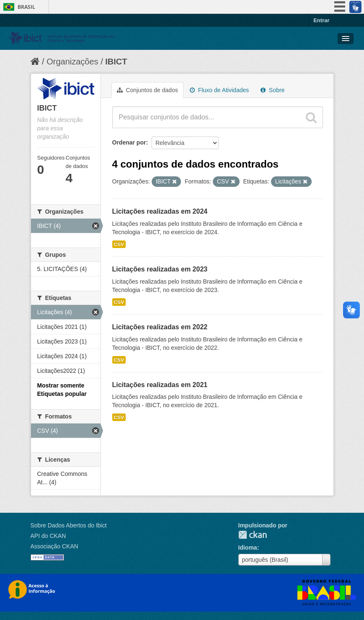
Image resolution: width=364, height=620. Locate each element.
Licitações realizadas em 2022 (160, 327)
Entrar (321, 20)
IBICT (116, 62)
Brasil (26, 7)
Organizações (72, 62)
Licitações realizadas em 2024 (160, 211)
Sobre (272, 90)
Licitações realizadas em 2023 (160, 269)
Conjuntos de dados (147, 90)
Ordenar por (129, 142)
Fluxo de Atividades (219, 90)
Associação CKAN (54, 546)
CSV (119, 244)
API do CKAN (48, 536)
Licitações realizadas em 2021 (160, 385)
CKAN (253, 535)
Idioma (248, 548)
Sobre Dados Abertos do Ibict (69, 525)
